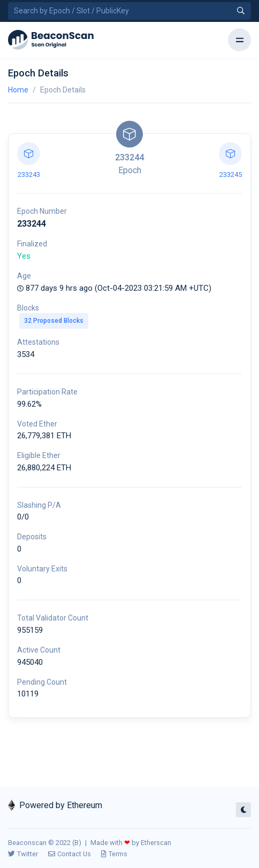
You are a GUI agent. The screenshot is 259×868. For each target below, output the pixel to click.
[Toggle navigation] (239, 40)
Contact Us (70, 854)
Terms (114, 854)
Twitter (23, 854)
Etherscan (156, 843)
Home (18, 90)
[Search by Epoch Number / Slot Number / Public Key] (129, 11)
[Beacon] (51, 40)
